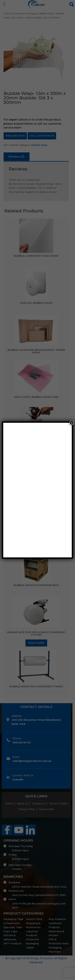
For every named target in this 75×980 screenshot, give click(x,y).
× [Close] (72, 423)
